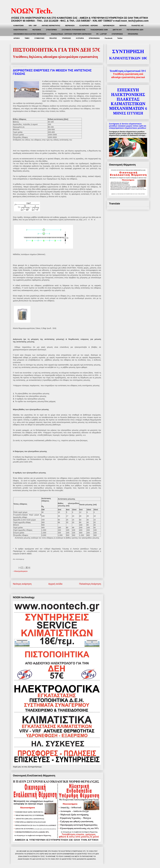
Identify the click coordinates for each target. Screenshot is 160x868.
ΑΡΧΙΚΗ (17, 38)
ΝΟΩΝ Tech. (32, 11)
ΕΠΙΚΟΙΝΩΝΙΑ (94, 38)
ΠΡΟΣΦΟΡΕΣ (133, 34)
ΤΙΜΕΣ (27, 38)
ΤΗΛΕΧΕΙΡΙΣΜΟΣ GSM (99, 30)
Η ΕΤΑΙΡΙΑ (80, 38)
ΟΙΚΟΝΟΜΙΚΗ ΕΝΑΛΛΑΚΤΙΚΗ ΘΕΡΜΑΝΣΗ (30, 34)
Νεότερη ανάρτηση (22, 584)
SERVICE (123, 26)
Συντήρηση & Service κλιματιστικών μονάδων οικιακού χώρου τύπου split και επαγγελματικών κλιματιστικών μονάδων (128, 126)
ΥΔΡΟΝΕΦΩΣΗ (109, 26)
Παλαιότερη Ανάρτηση (90, 584)
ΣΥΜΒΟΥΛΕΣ (39, 38)
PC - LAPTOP (102, 34)
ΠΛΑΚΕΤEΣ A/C (137, 26)
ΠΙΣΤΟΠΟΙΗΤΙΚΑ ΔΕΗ (135, 30)
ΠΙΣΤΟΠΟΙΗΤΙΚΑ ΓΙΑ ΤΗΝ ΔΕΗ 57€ (56, 50)
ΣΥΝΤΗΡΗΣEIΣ (117, 34)
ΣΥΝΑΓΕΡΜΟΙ (51, 30)
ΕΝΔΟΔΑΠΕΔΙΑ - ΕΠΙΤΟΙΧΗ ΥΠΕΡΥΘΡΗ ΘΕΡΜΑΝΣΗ (71, 34)
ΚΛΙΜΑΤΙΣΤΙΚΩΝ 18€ (128, 58)
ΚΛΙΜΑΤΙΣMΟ (19, 26)
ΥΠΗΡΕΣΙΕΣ (66, 38)
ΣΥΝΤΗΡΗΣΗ (128, 51)
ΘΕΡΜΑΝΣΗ (70, 26)
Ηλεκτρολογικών (21, 571)
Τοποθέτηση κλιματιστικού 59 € (128, 71)
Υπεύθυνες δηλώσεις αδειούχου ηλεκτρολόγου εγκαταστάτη (55, 57)
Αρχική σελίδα (55, 584)
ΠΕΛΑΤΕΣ (53, 38)
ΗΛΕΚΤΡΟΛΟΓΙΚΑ (20, 30)
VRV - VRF (33, 26)
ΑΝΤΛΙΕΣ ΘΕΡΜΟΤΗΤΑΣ (51, 26)
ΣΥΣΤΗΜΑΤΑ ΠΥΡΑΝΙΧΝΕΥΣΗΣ (74, 30)
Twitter (120, 38)
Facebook (108, 38)
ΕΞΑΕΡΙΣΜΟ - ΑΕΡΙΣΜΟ (89, 26)
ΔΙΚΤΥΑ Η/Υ (117, 30)
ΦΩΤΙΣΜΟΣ (37, 30)
